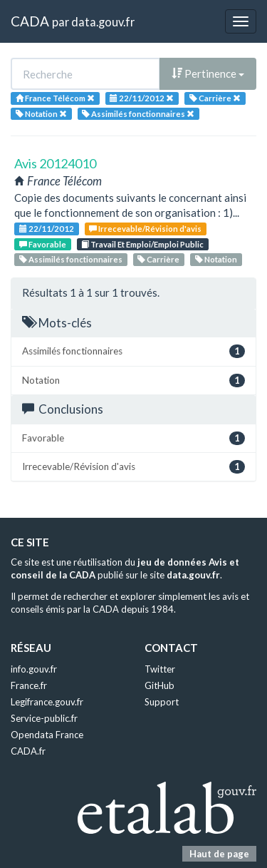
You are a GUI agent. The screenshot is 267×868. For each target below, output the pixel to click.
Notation (216, 259)
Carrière (158, 259)
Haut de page (219, 854)
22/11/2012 (47, 229)
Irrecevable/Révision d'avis (145, 229)
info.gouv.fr (34, 669)
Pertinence (208, 73)
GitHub (159, 685)
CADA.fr (28, 751)
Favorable (43, 244)
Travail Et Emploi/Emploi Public (142, 244)
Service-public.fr (44, 718)
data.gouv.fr (103, 22)
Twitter (160, 669)
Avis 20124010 (55, 163)
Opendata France (47, 735)
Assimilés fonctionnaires (71, 259)
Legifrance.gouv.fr (47, 702)
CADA (30, 21)
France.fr (29, 685)
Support (162, 702)
